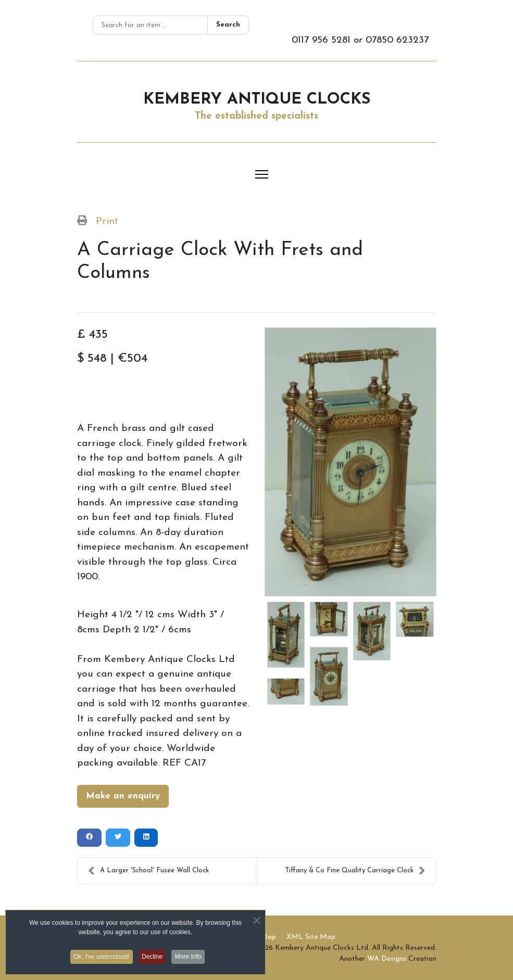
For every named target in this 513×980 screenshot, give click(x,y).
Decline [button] (153, 960)
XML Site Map (311, 937)
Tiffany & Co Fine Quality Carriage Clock (355, 871)
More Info (192, 960)
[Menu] (262, 174)
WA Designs (387, 959)
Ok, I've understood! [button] (99, 960)
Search (228, 25)
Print (107, 221)
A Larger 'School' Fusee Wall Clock (148, 871)
